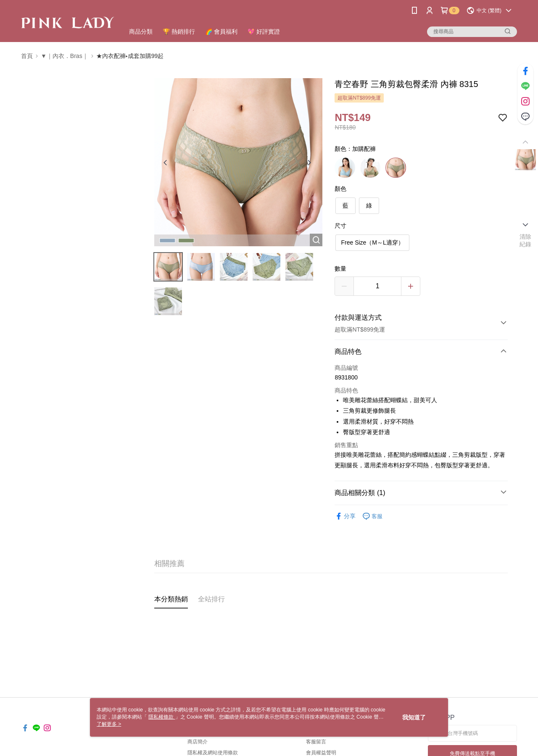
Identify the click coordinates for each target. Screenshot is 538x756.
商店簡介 (198, 742)
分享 (345, 516)
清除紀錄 (526, 240)
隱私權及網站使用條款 (213, 753)
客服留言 (316, 742)
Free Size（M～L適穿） (372, 242)
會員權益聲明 (321, 753)
